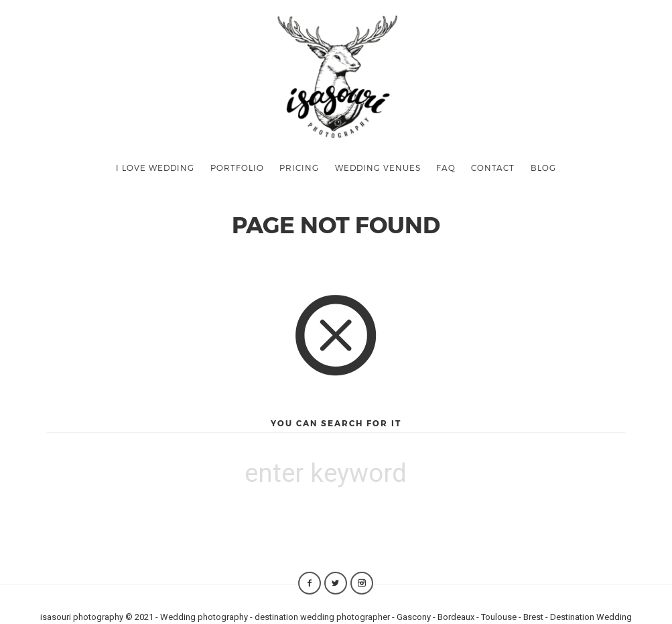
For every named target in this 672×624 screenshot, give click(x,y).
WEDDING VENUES (378, 168)
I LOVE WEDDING (155, 168)
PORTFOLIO (237, 168)
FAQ (446, 168)
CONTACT (493, 168)
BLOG (543, 168)
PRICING (299, 168)
